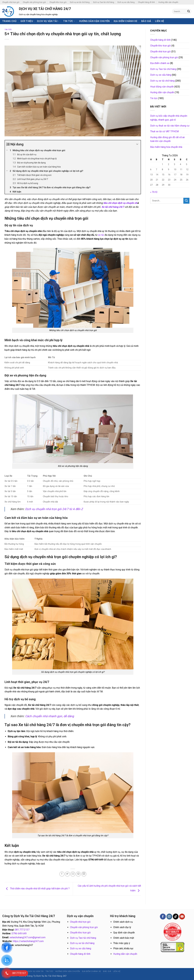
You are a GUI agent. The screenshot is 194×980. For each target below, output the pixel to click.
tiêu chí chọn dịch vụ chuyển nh (120, 203)
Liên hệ (160, 21)
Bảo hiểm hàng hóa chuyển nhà (166, 147)
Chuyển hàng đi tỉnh (146, 2)
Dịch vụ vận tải (48, 21)
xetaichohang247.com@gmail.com (28, 937)
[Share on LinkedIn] (84, 874)
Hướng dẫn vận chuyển (168, 2)
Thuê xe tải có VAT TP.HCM (164, 131)
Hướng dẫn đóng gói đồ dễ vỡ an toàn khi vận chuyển (167, 139)
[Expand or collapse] (137, 144)
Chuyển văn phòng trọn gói (34, 2)
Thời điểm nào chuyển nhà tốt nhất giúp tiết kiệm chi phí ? (37, 889)
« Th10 (154, 192)
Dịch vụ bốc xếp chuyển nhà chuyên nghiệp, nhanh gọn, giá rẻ (169, 118)
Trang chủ (9, 21)
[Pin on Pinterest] (78, 874)
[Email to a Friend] (73, 874)
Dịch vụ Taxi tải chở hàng (104, 2)
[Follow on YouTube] (182, 917)
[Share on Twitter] (67, 874)
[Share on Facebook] (62, 874)
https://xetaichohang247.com (28, 941)
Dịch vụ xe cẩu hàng (126, 2)
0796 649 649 (19, 933)
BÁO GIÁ (146, 21)
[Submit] (189, 11)
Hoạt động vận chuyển (162, 87)
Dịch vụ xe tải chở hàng (80, 2)
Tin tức (69, 21)
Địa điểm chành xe (125, 21)
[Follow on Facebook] (163, 917)
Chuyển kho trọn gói (58, 2)
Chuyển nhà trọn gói (11, 2)
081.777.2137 (22, 930)
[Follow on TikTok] (176, 917)
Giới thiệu (27, 21)
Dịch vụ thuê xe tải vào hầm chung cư (170, 126)
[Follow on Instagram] (169, 917)
